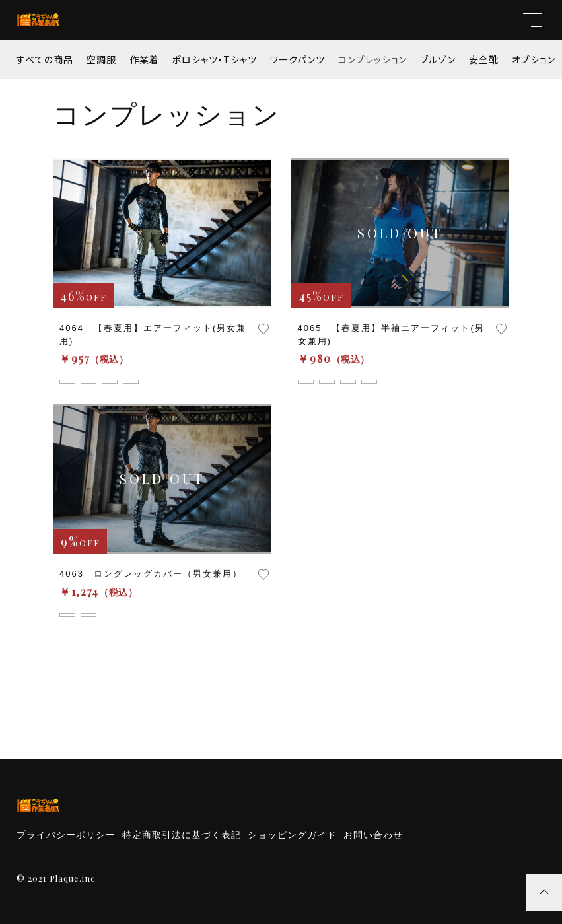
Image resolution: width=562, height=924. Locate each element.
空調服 (101, 59)
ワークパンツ (298, 59)
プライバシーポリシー (66, 835)
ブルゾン (438, 59)
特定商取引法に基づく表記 (182, 835)
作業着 (144, 59)
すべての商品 (45, 59)
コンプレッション (372, 59)
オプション (534, 59)
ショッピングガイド (292, 835)
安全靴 (484, 59)
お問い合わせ (373, 835)
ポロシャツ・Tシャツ (215, 59)
